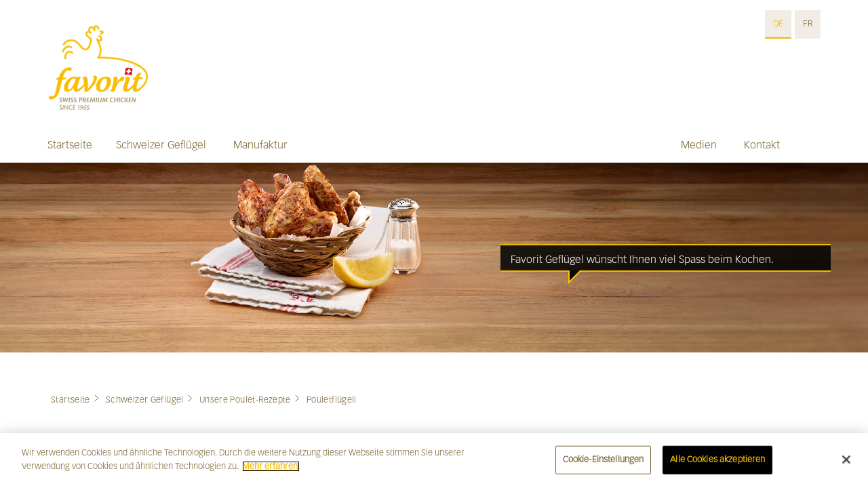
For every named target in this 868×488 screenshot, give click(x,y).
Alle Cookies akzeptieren (717, 464)
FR (808, 24)
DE (778, 24)
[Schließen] (846, 464)
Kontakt (762, 145)
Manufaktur (260, 145)
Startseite (70, 145)
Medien (699, 145)
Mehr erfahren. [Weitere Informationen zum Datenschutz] (271, 471)
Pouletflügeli (332, 400)
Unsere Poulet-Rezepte (245, 400)
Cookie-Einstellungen (604, 464)
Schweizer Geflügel (161, 145)
